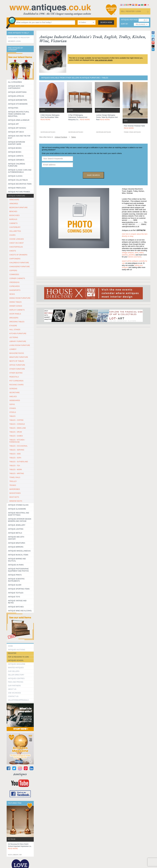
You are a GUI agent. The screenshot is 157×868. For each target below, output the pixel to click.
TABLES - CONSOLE (17, 424)
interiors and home (135, 257)
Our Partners (14, 686)
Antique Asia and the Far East (19, 137)
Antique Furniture (17, 196)
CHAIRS (12, 235)
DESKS (12, 294)
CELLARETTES (15, 231)
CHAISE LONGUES (17, 239)
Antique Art (13, 124)
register (12, 653)
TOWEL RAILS (15, 477)
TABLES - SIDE (15, 454)
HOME (10, 646)
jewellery (132, 255)
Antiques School (16, 660)
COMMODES (14, 274)
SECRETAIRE (14, 393)
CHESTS (13, 251)
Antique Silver (15, 585)
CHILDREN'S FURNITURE (19, 263)
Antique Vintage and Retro (17, 602)
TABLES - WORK (16, 470)
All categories (15, 82)
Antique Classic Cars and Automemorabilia (20, 171)
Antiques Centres (16, 678)
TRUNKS (13, 485)
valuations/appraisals (18, 700)
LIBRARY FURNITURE (18, 341)
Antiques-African (16, 96)
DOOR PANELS (15, 314)
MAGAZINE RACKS (17, 353)
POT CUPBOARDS (16, 381)
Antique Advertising (17, 92)
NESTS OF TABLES (17, 361)
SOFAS (12, 404)
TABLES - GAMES (16, 436)
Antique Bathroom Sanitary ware (16, 143)
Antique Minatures (17, 543)
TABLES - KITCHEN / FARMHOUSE (17, 441)
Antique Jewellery (17, 525)
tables (141, 253)
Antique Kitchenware (18, 104)
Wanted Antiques (16, 668)
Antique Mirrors (16, 547)
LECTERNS (14, 337)
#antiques (20, 774)
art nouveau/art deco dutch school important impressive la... (20, 846)
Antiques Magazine (17, 664)
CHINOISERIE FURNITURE (20, 267)
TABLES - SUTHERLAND (19, 462)
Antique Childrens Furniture (17, 165)
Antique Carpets (16, 156)
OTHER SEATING (16, 373)
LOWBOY (13, 349)
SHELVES (13, 397)
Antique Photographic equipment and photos (18, 570)
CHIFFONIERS (15, 259)
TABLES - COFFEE (16, 420)
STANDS (13, 408)
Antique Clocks (15, 176)
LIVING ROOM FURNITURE (20, 345)
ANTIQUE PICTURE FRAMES (19, 192)
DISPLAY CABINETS (17, 310)
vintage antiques (128, 253)
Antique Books (15, 148)
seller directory (16, 675)
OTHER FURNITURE (17, 369)
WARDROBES (15, 489)
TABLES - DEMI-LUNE (18, 428)
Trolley (13, 481)
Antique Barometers (18, 100)
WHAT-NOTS (14, 497)
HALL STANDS (15, 330)
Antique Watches (16, 607)
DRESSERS (14, 318)
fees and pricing (16, 682)
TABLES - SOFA (15, 458)
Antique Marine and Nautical (17, 560)
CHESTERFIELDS (16, 247)
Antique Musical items (18, 555)
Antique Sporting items (19, 589)
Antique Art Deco (16, 132)
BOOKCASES (14, 215)
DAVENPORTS (15, 290)
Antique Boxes (15, 152)
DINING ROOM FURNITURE (20, 298)
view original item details (104, 60)
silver (136, 253)
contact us (13, 696)
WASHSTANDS (15, 493)
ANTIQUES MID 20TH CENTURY (16, 538)
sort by (124, 24)
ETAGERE (13, 326)
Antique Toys (14, 597)
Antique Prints (15, 575)
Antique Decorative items (20, 184)
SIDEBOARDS (15, 400)
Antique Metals (15, 533)
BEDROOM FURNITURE (18, 208)
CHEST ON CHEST (17, 243)
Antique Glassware (17, 509)
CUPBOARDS (14, 286)
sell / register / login (131, 11)
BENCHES (13, 212)
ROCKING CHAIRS (16, 385)
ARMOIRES (14, 204)
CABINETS (13, 223)
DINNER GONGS (16, 306)
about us (12, 689)
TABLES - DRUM (16, 432)
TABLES (12, 416)
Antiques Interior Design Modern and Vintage (20, 520)
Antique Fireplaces (17, 188)
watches (125, 255)
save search (93, 175)
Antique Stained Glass (18, 505)
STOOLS (13, 412)
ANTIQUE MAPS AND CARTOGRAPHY (16, 87)
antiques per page (129, 20)
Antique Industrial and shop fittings (19, 514)
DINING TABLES (15, 302)
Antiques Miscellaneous (19, 551)
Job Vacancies (14, 693)
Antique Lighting (16, 529)
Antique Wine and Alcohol (20, 611)
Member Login (14, 41)
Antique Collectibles (18, 180)
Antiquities (13, 108)
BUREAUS (13, 219)
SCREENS (13, 389)
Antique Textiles (16, 593)
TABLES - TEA (15, 466)
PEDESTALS (14, 377)
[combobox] (87, 22)
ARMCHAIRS (14, 200)
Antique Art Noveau (17, 128)
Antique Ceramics (16, 160)
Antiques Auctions (17, 650)
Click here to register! (19, 38)
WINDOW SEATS (16, 501)
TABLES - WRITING (17, 474)
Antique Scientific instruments (16, 580)
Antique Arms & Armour (19, 120)
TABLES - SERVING (17, 450)
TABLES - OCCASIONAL (18, 446)
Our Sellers (14, 671)
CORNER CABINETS (17, 278)
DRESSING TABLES (17, 322)
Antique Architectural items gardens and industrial (19, 114)
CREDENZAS (14, 282)
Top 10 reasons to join (18, 657)
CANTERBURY (15, 227)
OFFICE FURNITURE (17, 365)
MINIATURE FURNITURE (19, 357)
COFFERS (13, 271)
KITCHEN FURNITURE (18, 334)
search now (106, 22)
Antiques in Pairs (16, 565)
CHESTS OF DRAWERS (18, 255)
